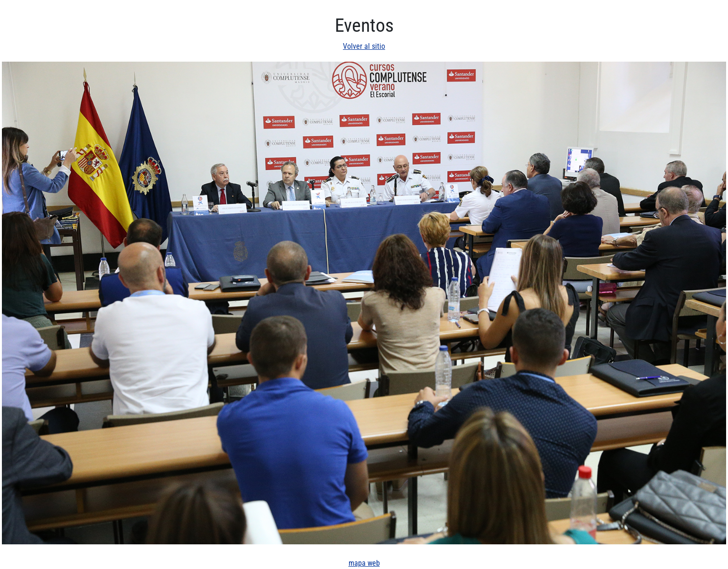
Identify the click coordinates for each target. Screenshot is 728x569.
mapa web (364, 563)
